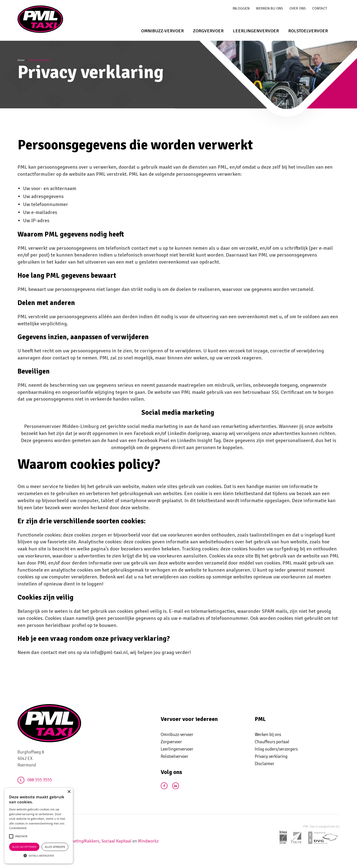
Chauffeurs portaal (272, 742)
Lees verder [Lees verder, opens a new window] (35, 828)
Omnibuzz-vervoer (162, 31)
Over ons (298, 8)
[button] (21, 836)
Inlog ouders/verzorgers (276, 749)
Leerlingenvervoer (256, 31)
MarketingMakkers (82, 841)
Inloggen (241, 8)
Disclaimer (265, 764)
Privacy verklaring (271, 756)
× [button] (69, 792)
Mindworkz (148, 841)
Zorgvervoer (208, 31)
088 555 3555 (35, 780)
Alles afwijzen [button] (55, 847)
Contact (320, 8)
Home (21, 60)
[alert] (39, 826)
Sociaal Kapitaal (116, 841)
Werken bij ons (269, 8)
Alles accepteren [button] (24, 847)
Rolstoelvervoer (308, 31)
